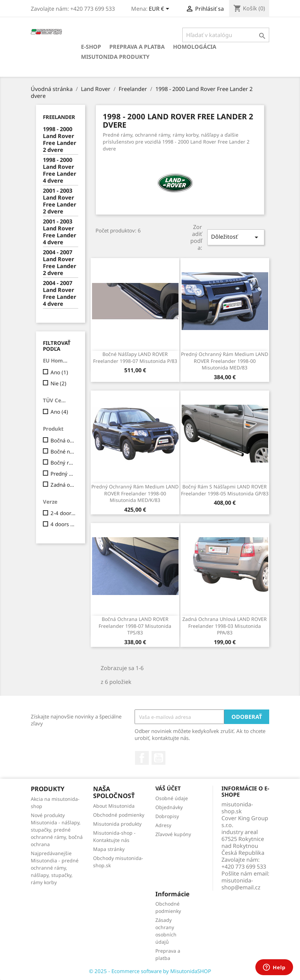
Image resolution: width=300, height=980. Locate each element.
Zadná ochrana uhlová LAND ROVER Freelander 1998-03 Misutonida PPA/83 (225, 626)
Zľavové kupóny (173, 834)
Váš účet (168, 788)
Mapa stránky (109, 849)
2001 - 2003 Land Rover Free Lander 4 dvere (60, 232)
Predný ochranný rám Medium (63, 474)
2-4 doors (63, 513)
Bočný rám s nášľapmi (63, 462)
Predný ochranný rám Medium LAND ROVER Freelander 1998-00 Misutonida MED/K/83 (135, 493)
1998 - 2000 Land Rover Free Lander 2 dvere (60, 140)
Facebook (142, 758)
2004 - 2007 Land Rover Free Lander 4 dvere (60, 294)
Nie (58, 383)
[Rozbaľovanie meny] (160, 9)
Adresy (163, 825)
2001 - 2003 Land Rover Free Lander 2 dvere (60, 201)
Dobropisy (167, 816)
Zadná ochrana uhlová (63, 485)
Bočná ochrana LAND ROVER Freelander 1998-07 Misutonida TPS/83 (135, 626)
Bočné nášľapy (63, 451)
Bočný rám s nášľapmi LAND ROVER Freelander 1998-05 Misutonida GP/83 (225, 490)
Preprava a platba (137, 47)
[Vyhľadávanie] (226, 35)
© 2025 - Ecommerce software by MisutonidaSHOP (150, 971)
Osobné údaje (172, 798)
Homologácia (195, 47)
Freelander (59, 117)
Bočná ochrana (63, 440)
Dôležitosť (236, 237)
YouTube (158, 758)
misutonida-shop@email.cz (241, 884)
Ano (59, 372)
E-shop (91, 47)
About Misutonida (114, 806)
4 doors (63, 524)
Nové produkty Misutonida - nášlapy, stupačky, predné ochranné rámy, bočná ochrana (57, 830)
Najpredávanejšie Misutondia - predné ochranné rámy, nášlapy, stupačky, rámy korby (55, 868)
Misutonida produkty (115, 57)
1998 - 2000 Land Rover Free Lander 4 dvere (60, 170)
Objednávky (169, 807)
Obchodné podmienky (119, 815)
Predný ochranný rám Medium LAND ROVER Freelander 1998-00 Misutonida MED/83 (225, 361)
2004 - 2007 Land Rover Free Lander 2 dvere (60, 263)
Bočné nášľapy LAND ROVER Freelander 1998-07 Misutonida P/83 (135, 358)
